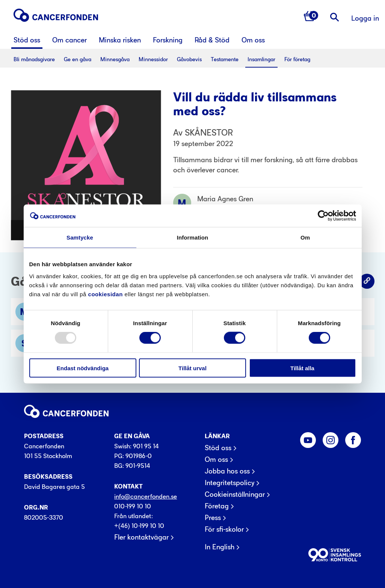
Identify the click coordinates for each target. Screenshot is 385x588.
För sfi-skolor (224, 529)
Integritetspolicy (229, 483)
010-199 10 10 (133, 506)
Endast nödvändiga (83, 368)
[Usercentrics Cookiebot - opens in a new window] (323, 216)
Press (213, 518)
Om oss (216, 460)
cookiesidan (106, 294)
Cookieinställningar (235, 495)
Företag (217, 506)
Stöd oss (218, 448)
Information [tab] (193, 237)
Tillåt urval (192, 368)
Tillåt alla (302, 368)
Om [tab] (305, 237)
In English (220, 547)
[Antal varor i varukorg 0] (311, 17)
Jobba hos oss (227, 471)
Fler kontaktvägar (141, 537)
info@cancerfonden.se (146, 496)
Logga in (365, 18)
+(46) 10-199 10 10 (139, 526)
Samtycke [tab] (80, 237)
